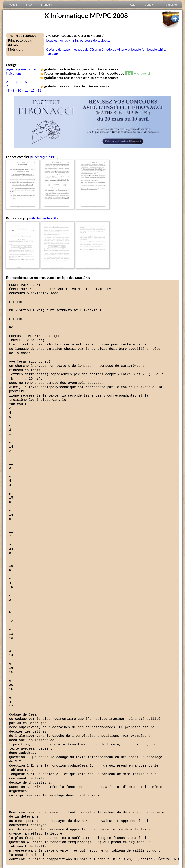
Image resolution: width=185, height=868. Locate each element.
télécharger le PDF (44, 157)
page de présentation (21, 69)
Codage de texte (58, 49)
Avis (133, 5)
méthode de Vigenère (114, 49)
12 (33, 90)
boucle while (156, 49)
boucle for (138, 49)
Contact (150, 5)
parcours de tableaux (95, 40)
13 (39, 90)
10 (19, 90)
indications (14, 73)
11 (26, 90)
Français (47, 5)
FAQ (29, 5)
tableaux (52, 53)
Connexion (171, 5)
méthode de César (84, 49)
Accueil (12, 5)
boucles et (62, 40)
